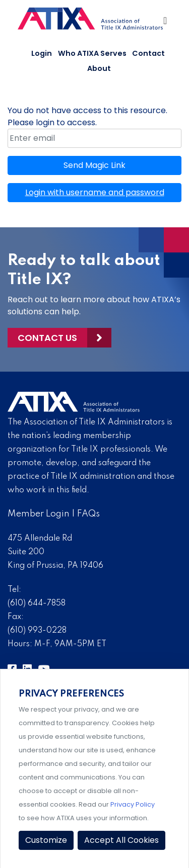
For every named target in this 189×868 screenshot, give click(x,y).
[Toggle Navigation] (166, 23)
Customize (46, 840)
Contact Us (47, 338)
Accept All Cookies (121, 840)
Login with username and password (95, 192)
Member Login (39, 514)
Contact (148, 53)
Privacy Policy (133, 804)
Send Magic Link (94, 165)
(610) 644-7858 (37, 603)
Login (42, 53)
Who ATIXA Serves (92, 53)
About (99, 68)
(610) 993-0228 (37, 631)
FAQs (88, 514)
